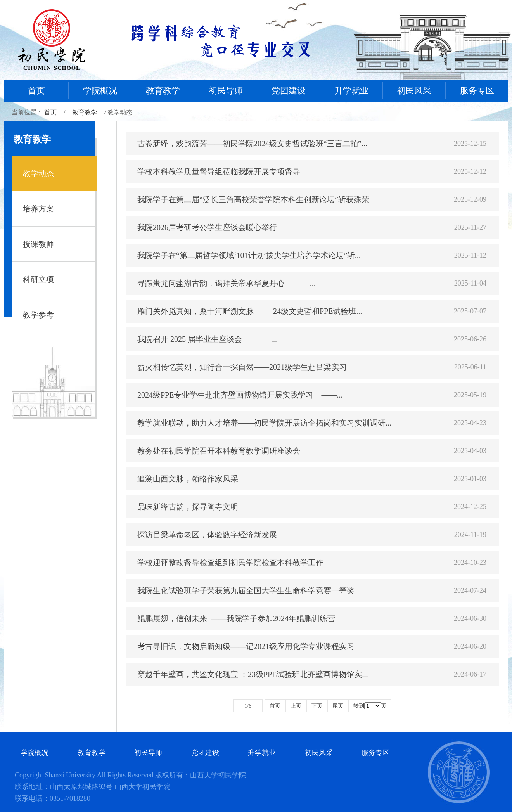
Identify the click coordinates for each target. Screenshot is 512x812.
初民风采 (414, 91)
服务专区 (477, 91)
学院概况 (100, 91)
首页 (36, 91)
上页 (296, 706)
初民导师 (226, 91)
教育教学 (163, 91)
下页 (317, 706)
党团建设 (289, 91)
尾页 (338, 706)
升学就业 (351, 91)
